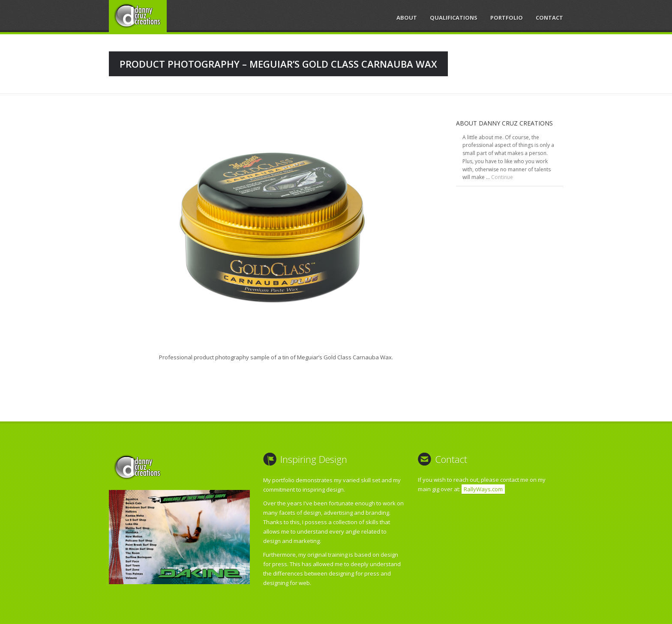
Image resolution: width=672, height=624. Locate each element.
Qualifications (454, 18)
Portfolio (507, 18)
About (407, 18)
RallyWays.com (483, 489)
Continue (502, 177)
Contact (549, 18)
